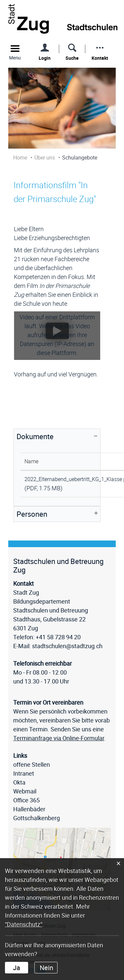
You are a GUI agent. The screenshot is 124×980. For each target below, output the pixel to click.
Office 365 (26, 800)
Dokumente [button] (35, 436)
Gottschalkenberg (37, 818)
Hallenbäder (29, 809)
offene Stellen (32, 764)
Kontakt (100, 58)
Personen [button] (32, 514)
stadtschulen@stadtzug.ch (67, 646)
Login (45, 58)
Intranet (24, 773)
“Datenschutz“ (24, 924)
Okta (19, 782)
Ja (17, 968)
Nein (46, 968)
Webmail (25, 791)
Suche (72, 58)
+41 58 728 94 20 (58, 637)
